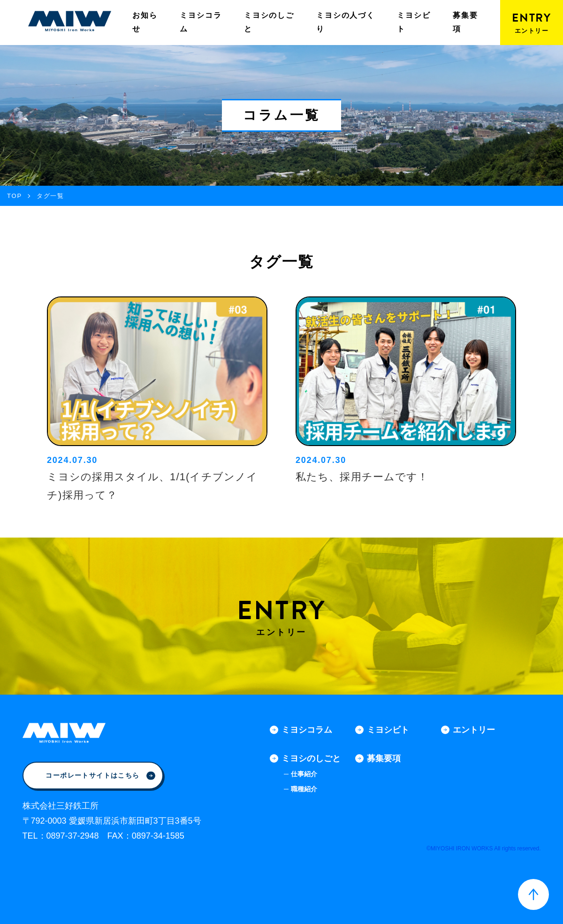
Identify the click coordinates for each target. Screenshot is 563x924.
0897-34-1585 (158, 836)
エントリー (474, 730)
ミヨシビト (414, 22)
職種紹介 (304, 789)
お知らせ (145, 22)
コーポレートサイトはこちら (100, 775)
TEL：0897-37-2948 (61, 836)
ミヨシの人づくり (346, 22)
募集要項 (465, 22)
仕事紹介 (304, 774)
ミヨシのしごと (269, 22)
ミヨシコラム (201, 22)
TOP (15, 196)
